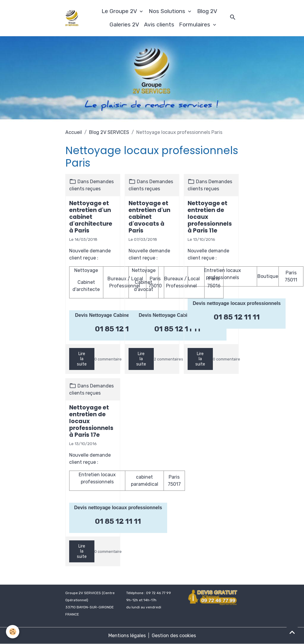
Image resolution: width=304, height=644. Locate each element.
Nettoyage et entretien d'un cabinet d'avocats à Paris (149, 217)
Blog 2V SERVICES (109, 132)
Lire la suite (82, 359)
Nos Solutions (168, 11)
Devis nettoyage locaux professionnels (237, 303)
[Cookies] (13, 632)
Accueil (74, 132)
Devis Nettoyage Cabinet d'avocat (177, 315)
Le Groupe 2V (120, 11)
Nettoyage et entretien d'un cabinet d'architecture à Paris (91, 217)
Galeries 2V (124, 24)
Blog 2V (207, 11)
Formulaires (195, 24)
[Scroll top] (292, 632)
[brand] (72, 18)
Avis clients (159, 24)
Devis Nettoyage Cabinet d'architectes (118, 315)
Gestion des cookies (174, 636)
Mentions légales (127, 636)
